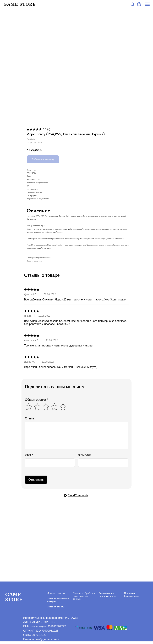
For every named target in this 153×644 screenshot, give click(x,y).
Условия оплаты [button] (56, 607)
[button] (132, 4)
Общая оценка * (36, 400)
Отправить (36, 480)
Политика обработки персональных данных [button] (84, 596)
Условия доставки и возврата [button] (58, 600)
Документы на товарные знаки (107, 595)
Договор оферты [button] (56, 593)
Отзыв (29, 418)
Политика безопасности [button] (132, 595)
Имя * (29, 455)
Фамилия (85, 455)
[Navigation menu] (147, 4)
